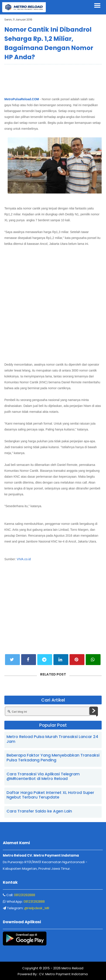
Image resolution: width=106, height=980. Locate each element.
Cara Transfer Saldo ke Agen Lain (39, 811)
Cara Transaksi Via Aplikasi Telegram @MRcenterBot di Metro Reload (43, 776)
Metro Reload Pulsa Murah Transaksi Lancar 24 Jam (52, 739)
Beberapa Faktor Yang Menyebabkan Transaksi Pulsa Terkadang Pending (53, 758)
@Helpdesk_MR (37, 908)
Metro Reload (72, 968)
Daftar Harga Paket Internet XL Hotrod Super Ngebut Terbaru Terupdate (50, 795)
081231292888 (25, 895)
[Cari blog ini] (48, 711)
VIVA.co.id (24, 559)
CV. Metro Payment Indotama (63, 974)
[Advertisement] (53, 80)
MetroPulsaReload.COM (22, 99)
